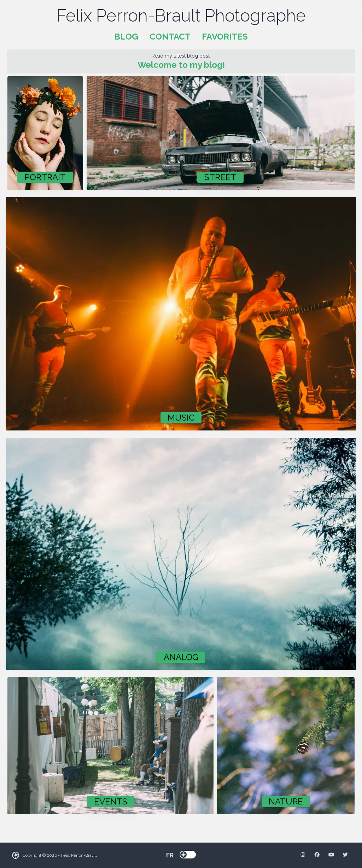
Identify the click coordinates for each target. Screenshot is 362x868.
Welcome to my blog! (181, 65)
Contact (170, 37)
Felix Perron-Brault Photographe (181, 16)
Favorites (225, 37)
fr (170, 855)
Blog (126, 37)
